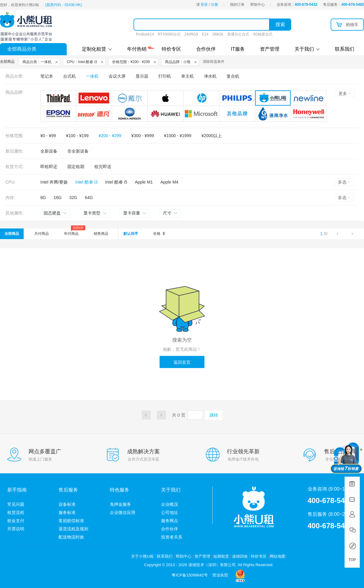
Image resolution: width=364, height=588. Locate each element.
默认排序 (131, 234)
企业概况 (170, 504)
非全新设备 (78, 151)
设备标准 (67, 504)
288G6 (218, 34)
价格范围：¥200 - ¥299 (131, 62)
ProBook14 (145, 34)
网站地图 (278, 556)
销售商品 (101, 234)
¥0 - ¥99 (48, 136)
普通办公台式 (238, 34)
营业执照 (220, 575)
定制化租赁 (97, 49)
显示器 (142, 76)
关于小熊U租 (142, 556)
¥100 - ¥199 (77, 136)
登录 (204, 5)
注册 (214, 5)
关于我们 (307, 49)
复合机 (233, 76)
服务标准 (67, 512)
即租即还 (49, 167)
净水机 (210, 76)
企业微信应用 (123, 512)
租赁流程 (16, 512)
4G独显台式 (263, 34)
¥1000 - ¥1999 (178, 136)
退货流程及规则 (73, 529)
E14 (205, 34)
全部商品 (12, 234)
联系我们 (345, 49)
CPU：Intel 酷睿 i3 (82, 62)
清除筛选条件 (214, 62)
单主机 (187, 76)
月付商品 (42, 234)
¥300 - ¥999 (143, 136)
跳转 (214, 415)
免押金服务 (120, 504)
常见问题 (16, 504)
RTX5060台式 (169, 34)
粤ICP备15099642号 (190, 575)
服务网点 (170, 521)
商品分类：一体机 (37, 62)
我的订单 (237, 5)
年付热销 (137, 48)
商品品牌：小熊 (178, 62)
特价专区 (171, 49)
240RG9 (191, 34)
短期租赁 (221, 556)
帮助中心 (258, 5)
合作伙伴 (206, 49)
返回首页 (182, 362)
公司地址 (170, 512)
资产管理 (270, 49)
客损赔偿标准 (71, 521)
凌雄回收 (240, 556)
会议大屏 (117, 76)
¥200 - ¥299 (110, 136)
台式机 (69, 76)
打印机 (165, 76)
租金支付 (16, 521)
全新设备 (49, 151)
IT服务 (238, 49)
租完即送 (103, 167)
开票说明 (16, 529)
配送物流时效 (71, 537)
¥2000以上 (212, 136)
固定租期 (76, 167)
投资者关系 (172, 537)
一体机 (92, 76)
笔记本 (47, 76)
